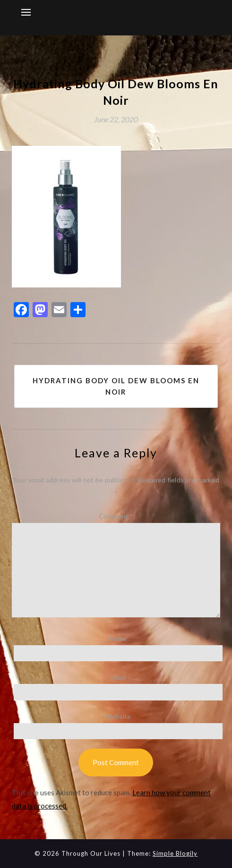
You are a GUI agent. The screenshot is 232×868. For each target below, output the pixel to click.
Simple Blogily (175, 853)
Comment (116, 516)
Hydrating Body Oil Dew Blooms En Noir (116, 386)
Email (118, 677)
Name (118, 638)
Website (118, 716)
